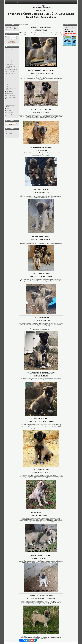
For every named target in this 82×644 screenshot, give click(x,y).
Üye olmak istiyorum (12, 42)
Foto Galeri (45, 2)
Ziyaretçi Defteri (58, 2)
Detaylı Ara (12, 124)
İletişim (65, 2)
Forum (51, 2)
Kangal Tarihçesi (31, 2)
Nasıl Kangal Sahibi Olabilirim (11, 72)
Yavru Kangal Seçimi (10, 58)
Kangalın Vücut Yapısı (10, 86)
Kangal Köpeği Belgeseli (10, 132)
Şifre (9, 38)
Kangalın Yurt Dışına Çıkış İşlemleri (10, 106)
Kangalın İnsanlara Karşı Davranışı (12, 82)
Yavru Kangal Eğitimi (10, 62)
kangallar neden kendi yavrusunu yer (11, 115)
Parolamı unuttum (12, 41)
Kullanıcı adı (7, 37)
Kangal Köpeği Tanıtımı (10, 134)
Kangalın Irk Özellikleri (10, 78)
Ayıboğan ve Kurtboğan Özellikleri (12, 70)
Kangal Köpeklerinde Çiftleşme (11, 96)
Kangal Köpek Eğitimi (10, 91)
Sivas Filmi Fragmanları (10, 136)
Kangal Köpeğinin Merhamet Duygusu (11, 89)
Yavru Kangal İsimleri (10, 94)
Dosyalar (39, 2)
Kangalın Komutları (9, 84)
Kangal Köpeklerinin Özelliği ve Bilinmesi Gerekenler (11, 98)
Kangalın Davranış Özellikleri (11, 74)
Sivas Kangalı (8, 111)
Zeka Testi (8, 109)
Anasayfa (17, 2)
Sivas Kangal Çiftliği (9, 113)
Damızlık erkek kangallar (10, 52)
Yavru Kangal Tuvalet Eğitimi (11, 103)
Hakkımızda (23, 2)
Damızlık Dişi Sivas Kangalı (11, 54)
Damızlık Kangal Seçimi (10, 56)
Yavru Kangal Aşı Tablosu (10, 60)
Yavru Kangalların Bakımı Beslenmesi (10, 67)
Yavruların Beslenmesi (10, 64)
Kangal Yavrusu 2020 (10, 50)
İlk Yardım (8, 80)
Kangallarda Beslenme (10, 101)
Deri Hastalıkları (9, 76)
